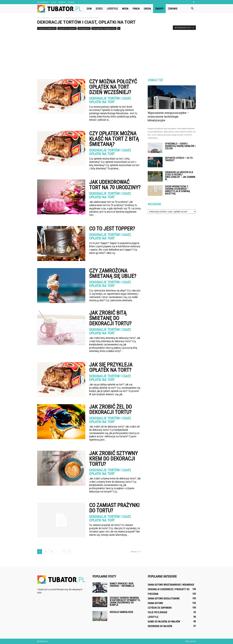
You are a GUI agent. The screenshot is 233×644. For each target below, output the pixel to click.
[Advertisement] (116, 53)
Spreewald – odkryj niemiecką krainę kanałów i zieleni (180, 146)
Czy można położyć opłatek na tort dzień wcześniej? (113, 87)
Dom (89, 9)
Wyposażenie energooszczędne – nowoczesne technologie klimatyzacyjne (168, 117)
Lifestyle (112, 9)
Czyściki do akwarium (47, 28)
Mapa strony (191, 641)
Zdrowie (173, 9)
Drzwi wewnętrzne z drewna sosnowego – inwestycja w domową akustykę (177, 190)
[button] (192, 9)
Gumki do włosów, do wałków (164, 622)
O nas (53, 2)
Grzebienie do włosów (160, 626)
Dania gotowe (84, 28)
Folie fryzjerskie (157, 612)
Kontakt (71, 2)
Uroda (147, 9)
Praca (136, 9)
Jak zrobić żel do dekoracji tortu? (110, 410)
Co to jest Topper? (112, 229)
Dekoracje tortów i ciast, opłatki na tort (110, 100)
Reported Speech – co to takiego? (179, 159)
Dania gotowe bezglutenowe (104, 28)
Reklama (62, 2)
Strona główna (43, 2)
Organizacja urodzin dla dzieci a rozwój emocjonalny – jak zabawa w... (180, 176)
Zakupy (159, 9)
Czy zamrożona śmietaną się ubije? (113, 273)
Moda (125, 9)
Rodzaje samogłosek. (122, 612)
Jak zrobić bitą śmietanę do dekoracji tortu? (110, 318)
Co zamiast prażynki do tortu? (114, 508)
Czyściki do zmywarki (67, 28)
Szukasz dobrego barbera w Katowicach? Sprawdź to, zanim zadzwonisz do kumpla (125, 601)
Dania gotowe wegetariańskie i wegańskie (171, 585)
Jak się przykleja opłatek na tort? (111, 367)
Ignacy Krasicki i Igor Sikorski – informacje (122, 585)
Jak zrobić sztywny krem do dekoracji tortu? (113, 459)
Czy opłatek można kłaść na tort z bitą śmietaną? (114, 139)
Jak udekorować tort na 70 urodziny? (115, 185)
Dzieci (99, 9)
